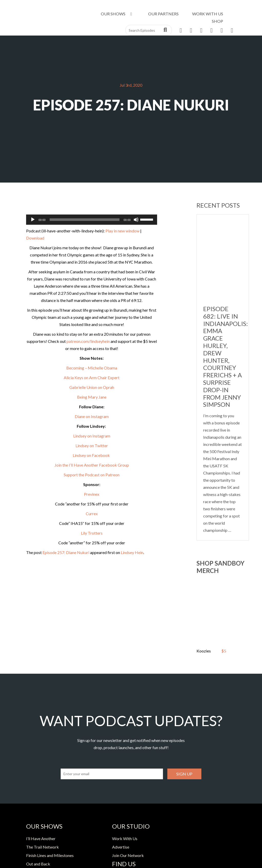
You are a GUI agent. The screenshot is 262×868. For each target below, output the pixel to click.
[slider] (85, 220)
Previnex (92, 494)
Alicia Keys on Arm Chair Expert (92, 377)
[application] (92, 220)
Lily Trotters (92, 533)
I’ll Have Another (41, 838)
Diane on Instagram (92, 416)
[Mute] (136, 220)
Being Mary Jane (92, 397)
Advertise (121, 847)
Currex (92, 514)
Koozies (204, 651)
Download (35, 238)
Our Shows (117, 14)
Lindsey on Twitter (92, 446)
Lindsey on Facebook (92, 455)
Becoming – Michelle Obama (92, 368)
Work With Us (208, 14)
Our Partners (163, 14)
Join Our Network (128, 855)
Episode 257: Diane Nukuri (66, 552)
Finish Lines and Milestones (50, 855)
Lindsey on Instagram (92, 436)
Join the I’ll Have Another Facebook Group (92, 465)
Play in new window (122, 231)
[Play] (33, 220)
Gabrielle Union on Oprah (92, 387)
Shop (217, 21)
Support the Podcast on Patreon (92, 475)
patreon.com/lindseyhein (88, 341)
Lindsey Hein (132, 552)
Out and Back (38, 864)
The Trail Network (42, 847)
